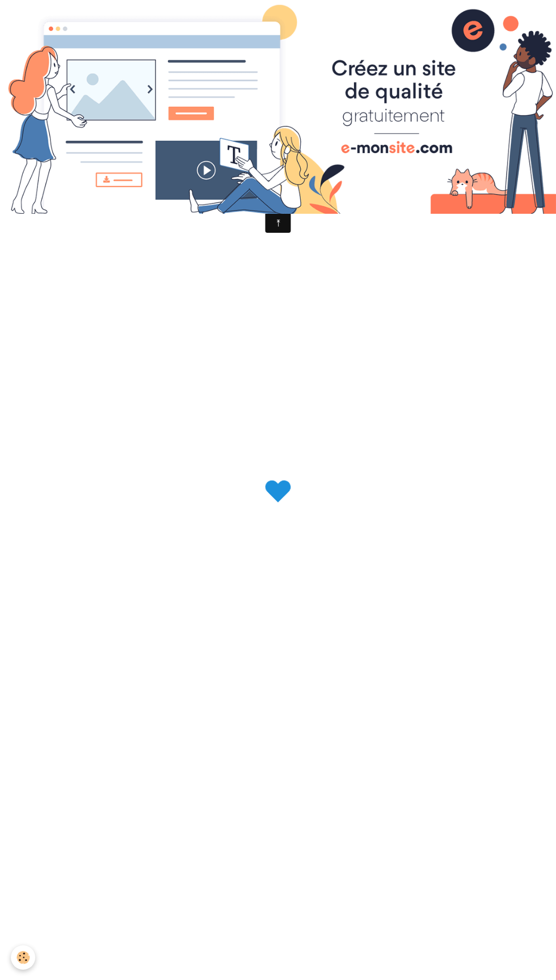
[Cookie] (23, 957)
